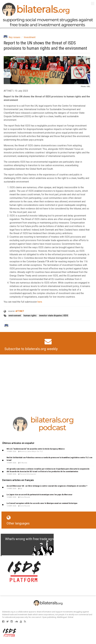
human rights (30, 316)
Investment (30, 37)
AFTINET (20, 311)
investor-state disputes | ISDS (54, 316)
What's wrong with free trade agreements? (36, 539)
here (40, 302)
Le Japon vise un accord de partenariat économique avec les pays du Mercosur (39, 495)
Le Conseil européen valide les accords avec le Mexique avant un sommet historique (42, 503)
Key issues (14, 37)
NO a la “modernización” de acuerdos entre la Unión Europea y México (36, 449)
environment (15, 316)
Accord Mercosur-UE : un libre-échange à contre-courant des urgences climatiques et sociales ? (47, 486)
